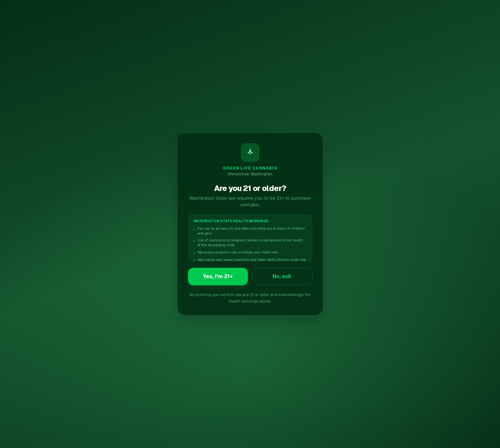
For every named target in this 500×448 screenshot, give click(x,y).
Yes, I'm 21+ (218, 276)
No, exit (282, 276)
